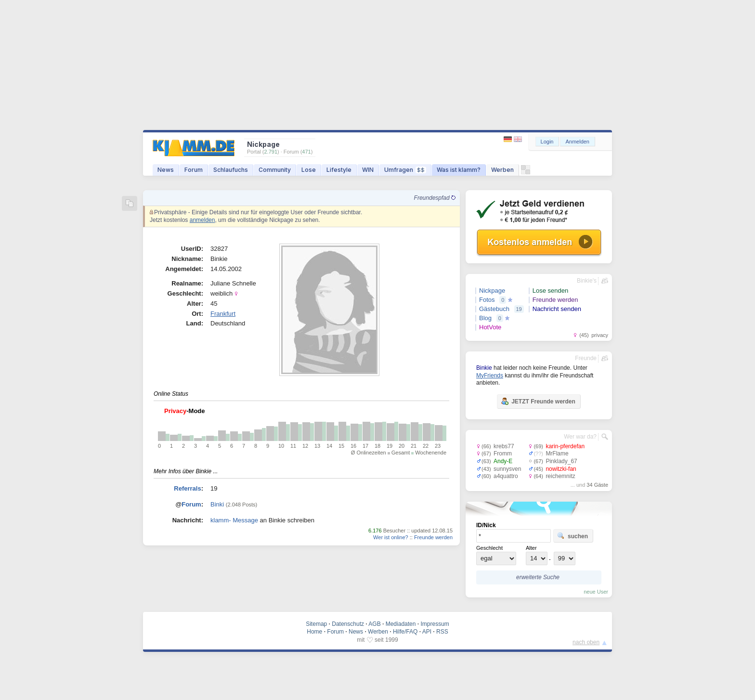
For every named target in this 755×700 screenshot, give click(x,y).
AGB (374, 624)
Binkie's (587, 281)
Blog (485, 318)
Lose (309, 170)
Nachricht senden (557, 309)
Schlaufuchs (231, 170)
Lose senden (550, 291)
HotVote (490, 327)
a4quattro (506, 476)
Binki (217, 504)
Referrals (187, 488)
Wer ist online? (391, 537)
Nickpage (492, 291)
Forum (194, 170)
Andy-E (503, 461)
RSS (442, 632)
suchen (573, 536)
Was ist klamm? (459, 170)
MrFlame (557, 454)
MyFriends (490, 376)
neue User (596, 592)
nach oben (586, 642)
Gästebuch (494, 309)
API (427, 632)
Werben (502, 170)
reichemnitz (560, 476)
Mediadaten (401, 624)
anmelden (202, 220)
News (166, 170)
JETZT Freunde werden (538, 401)
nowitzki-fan (561, 469)
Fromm (503, 454)
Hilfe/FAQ (405, 632)
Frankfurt (223, 314)
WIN (368, 170)
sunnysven (507, 469)
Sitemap (316, 624)
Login (547, 142)
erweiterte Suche (538, 577)
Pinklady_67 (561, 461)
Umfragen (405, 170)
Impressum (435, 624)
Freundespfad (435, 198)
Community (275, 170)
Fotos (487, 300)
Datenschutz (348, 624)
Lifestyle (339, 170)
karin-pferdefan (565, 446)
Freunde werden (433, 537)
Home (314, 632)
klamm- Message (234, 520)
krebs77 (504, 446)
